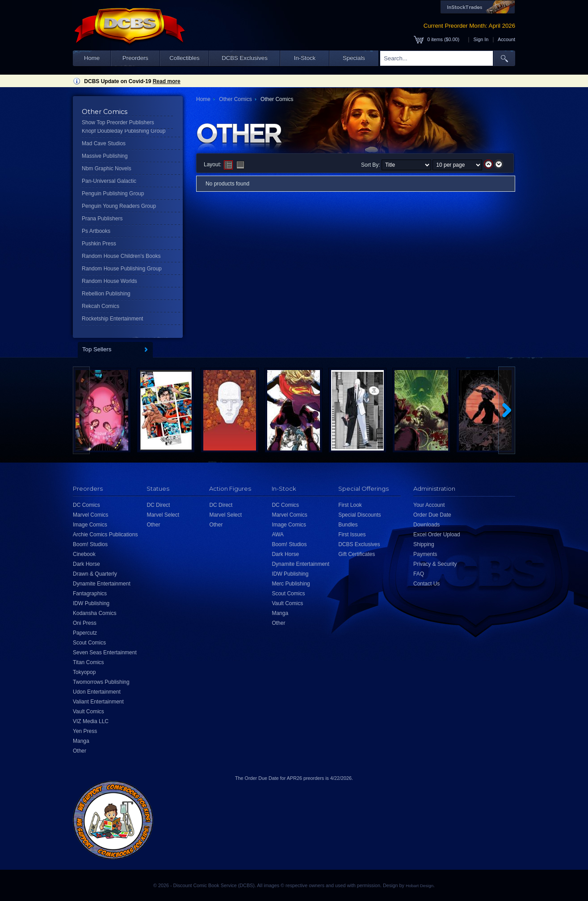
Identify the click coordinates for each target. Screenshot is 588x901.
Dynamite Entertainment (102, 584)
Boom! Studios (90, 544)
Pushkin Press (99, 244)
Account (506, 39)
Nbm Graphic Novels (107, 168)
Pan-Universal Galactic (109, 181)
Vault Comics (88, 712)
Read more (167, 81)
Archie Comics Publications (105, 535)
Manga (81, 741)
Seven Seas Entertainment (105, 653)
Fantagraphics (90, 594)
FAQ (419, 574)
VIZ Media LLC (91, 721)
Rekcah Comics (101, 306)
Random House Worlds (109, 281)
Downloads (426, 525)
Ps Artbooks (96, 231)
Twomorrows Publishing (101, 682)
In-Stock (305, 58)
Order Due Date (432, 515)
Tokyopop (84, 672)
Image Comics (90, 525)
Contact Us (426, 584)
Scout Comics (89, 643)
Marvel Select (163, 515)
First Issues (352, 535)
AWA (277, 535)
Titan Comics (88, 662)
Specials (354, 58)
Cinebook (84, 554)
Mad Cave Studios (104, 143)
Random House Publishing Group (122, 269)
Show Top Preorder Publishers (118, 122)
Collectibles (184, 58)
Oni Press (85, 623)
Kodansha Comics (94, 613)
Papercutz (85, 633)
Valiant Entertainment (98, 702)
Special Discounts (359, 515)
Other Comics (235, 99)
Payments (425, 554)
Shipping (424, 544)
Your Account (429, 505)
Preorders (135, 58)
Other (80, 751)
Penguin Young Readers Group (119, 206)
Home (92, 58)
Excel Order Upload (437, 535)
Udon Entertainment (97, 692)
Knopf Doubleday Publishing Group (124, 131)
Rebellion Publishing (106, 294)
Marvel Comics (90, 515)
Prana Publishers (102, 219)
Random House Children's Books (121, 256)
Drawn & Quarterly (95, 574)
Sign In (481, 39)
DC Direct (158, 505)
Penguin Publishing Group (113, 194)
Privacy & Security (435, 564)
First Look (350, 505)
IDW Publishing (91, 603)
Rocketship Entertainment (112, 319)
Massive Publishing (105, 156)
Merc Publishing (291, 584)
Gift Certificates (357, 554)
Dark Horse (86, 564)
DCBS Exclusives (245, 58)
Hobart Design (420, 886)
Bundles (348, 525)
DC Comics (86, 505)
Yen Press (85, 731)
